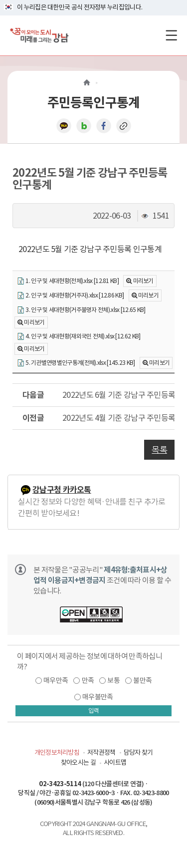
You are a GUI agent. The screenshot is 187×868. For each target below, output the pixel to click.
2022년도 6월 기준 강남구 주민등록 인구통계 (118, 395)
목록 (159, 450)
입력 (94, 711)
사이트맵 (115, 762)
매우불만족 (98, 697)
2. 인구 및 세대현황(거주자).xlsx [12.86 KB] (70, 296)
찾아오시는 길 (78, 762)
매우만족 (56, 680)
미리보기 (143, 281)
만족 (88, 680)
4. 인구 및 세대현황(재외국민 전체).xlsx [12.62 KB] (79, 337)
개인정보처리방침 (57, 752)
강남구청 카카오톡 (62, 490)
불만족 (142, 680)
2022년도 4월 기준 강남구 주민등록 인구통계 (118, 418)
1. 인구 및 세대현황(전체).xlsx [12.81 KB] (68, 281)
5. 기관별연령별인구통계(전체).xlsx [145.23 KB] (76, 363)
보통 (113, 680)
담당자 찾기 (138, 752)
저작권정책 (101, 752)
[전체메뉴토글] (171, 35)
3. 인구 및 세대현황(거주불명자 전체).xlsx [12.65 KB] (81, 310)
